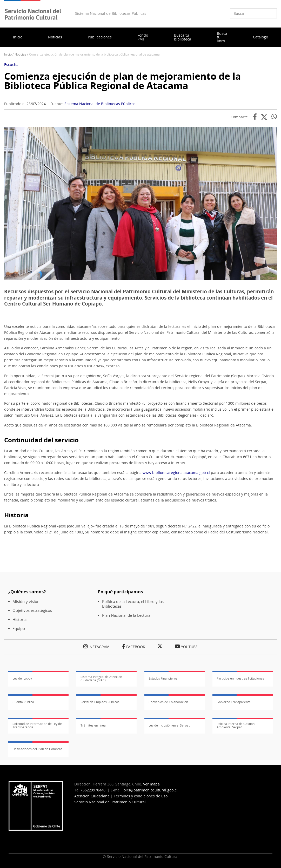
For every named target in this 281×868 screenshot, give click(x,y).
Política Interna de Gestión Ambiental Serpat (236, 725)
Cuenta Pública (23, 702)
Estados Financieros (163, 678)
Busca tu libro (222, 37)
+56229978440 (93, 790)
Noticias (55, 37)
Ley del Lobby (22, 678)
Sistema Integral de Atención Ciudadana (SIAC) (101, 679)
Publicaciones (100, 37)
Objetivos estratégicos (32, 610)
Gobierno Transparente (234, 702)
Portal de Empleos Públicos (100, 702)
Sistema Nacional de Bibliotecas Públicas (100, 104)
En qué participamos (120, 592)
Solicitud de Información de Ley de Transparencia (37, 725)
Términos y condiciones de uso (141, 796)
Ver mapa (151, 784)
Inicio (18, 37)
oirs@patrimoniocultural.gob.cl (151, 790)
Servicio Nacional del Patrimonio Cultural (110, 802)
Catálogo (260, 37)
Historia (19, 619)
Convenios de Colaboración (168, 702)
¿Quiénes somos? (27, 592)
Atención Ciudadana (92, 796)
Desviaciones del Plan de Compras (37, 749)
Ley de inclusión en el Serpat (169, 725)
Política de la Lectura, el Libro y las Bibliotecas (133, 604)
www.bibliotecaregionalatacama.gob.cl (176, 473)
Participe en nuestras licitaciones (240, 678)
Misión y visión (26, 602)
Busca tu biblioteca (183, 37)
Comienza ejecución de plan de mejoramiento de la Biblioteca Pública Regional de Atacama (123, 81)
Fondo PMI (143, 37)
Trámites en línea (93, 725)
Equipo (19, 629)
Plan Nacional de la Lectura (126, 615)
